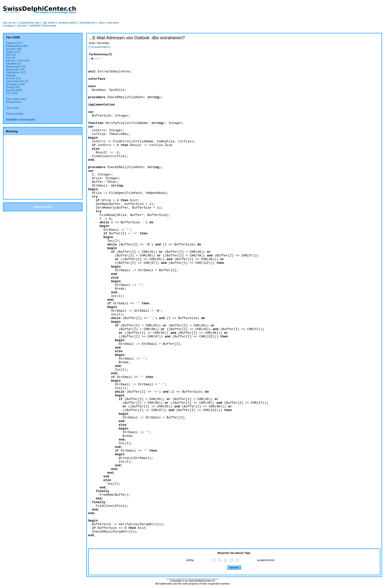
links (101, 23)
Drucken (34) (14, 49)
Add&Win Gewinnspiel (43, 26)
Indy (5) (10, 58)
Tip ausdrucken (100, 47)
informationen (88, 23)
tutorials (22, 26)
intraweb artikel (67, 23)
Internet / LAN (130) (18, 61)
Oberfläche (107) (16, 72)
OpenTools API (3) (17, 81)
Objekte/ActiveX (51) (13, 77)
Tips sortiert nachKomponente (16, 100)
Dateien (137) (14, 43)
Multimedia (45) (15, 69)
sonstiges (8, 26)
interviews (113, 23)
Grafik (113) (13, 52)
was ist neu (9, 23)
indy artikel (49, 23)
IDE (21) (11, 55)
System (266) (14, 90)
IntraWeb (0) (13, 64)
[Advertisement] (186, 10)
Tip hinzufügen (15, 114)
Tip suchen (12, 108)
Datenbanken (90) (17, 46)
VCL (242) (12, 93)
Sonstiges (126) (15, 84)
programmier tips (29, 23)
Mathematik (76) (16, 67)
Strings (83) (13, 87)
